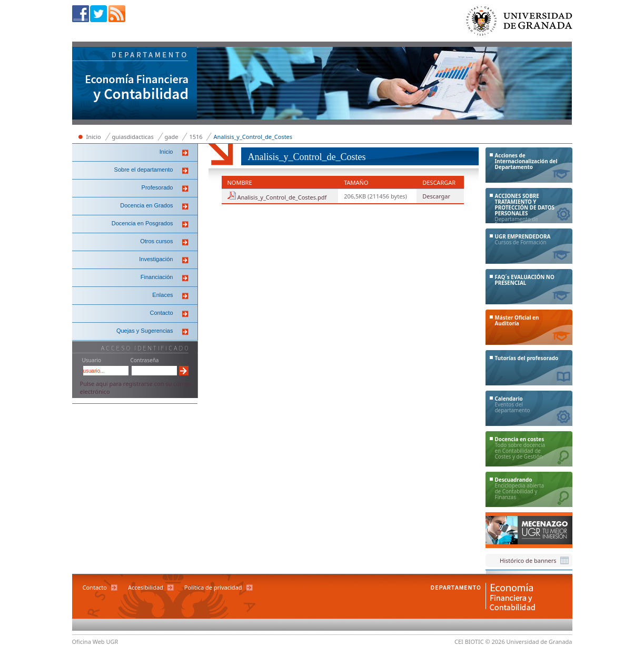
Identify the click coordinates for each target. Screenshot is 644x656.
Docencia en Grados (146, 205)
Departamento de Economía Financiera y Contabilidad (135, 84)
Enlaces (162, 295)
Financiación (157, 277)
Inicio (94, 137)
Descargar (436, 196)
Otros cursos (156, 241)
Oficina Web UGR (95, 642)
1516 (196, 137)
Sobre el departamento (144, 170)
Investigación (156, 259)
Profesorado (157, 187)
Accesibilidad (146, 587)
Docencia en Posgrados (142, 223)
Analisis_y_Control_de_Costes (253, 137)
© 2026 (495, 642)
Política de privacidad (213, 587)
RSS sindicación (117, 14)
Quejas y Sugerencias (145, 331)
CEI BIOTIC (469, 642)
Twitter (98, 14)
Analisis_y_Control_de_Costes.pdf (282, 197)
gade (172, 137)
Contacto (161, 313)
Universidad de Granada (520, 23)
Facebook (81, 14)
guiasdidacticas (133, 137)
